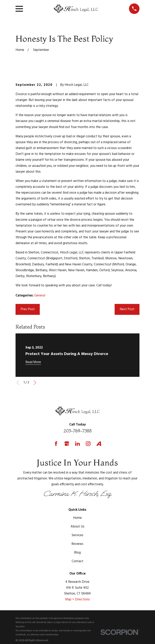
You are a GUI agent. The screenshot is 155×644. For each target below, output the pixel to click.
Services (77, 535)
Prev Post (28, 309)
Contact (77, 561)
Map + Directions (77, 599)
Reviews (77, 544)
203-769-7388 (77, 431)
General (40, 296)
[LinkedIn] (77, 444)
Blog (77, 553)
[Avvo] (99, 444)
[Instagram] (88, 444)
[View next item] (35, 383)
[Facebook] (56, 444)
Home (77, 518)
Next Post (127, 309)
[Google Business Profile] (67, 444)
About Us (77, 527)
